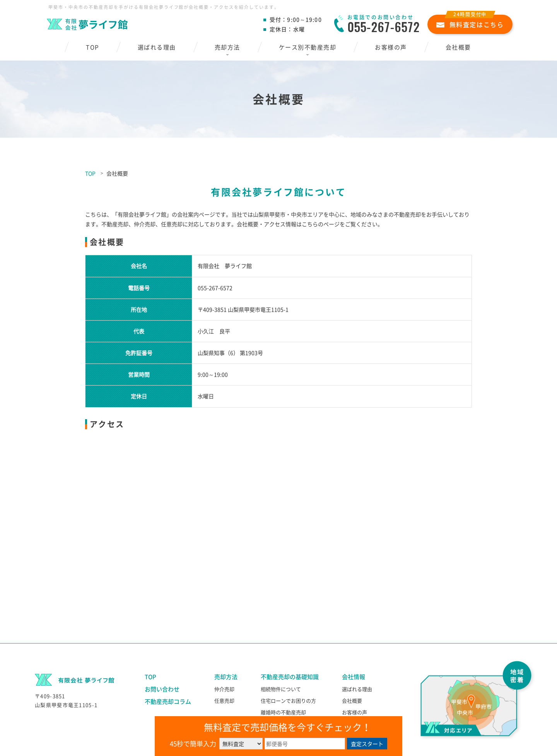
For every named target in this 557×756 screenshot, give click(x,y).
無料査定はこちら (470, 22)
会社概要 (458, 47)
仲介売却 (224, 689)
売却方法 (227, 47)
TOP (92, 47)
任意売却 (224, 701)
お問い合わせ (162, 689)
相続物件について (281, 689)
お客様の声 (391, 47)
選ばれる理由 (157, 47)
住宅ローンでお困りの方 (288, 701)
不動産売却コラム (168, 701)
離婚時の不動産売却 (283, 712)
